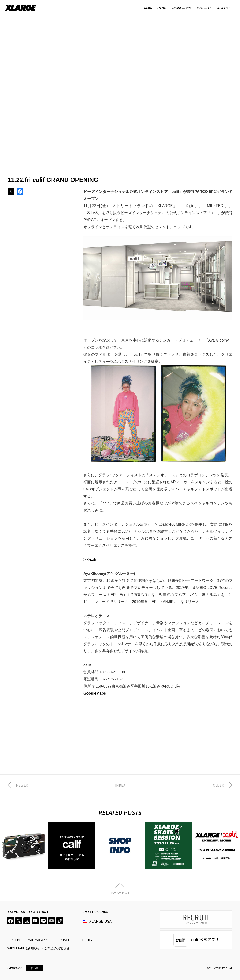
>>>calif (90, 559)
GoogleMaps (95, 693)
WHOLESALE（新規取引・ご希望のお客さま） (40, 948)
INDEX (120, 785)
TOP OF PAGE (120, 892)
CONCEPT (14, 940)
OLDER (218, 785)
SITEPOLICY (84, 940)
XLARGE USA (100, 921)
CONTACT (63, 940)
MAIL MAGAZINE (39, 940)
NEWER (22, 785)
